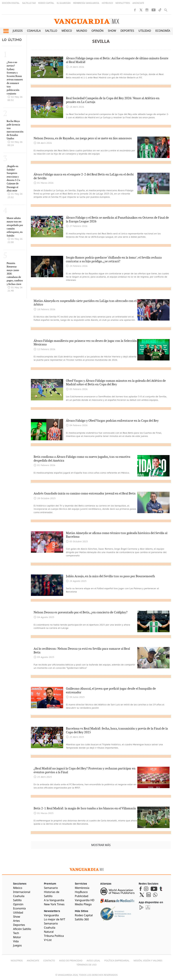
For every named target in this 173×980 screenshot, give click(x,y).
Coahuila (34, 31)
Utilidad (145, 31)
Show (112, 31)
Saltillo (51, 31)
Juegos (18, 31)
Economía (163, 31)
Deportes (127, 31)
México (67, 31)
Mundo (82, 31)
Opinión (97, 31)
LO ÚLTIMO (12, 40)
